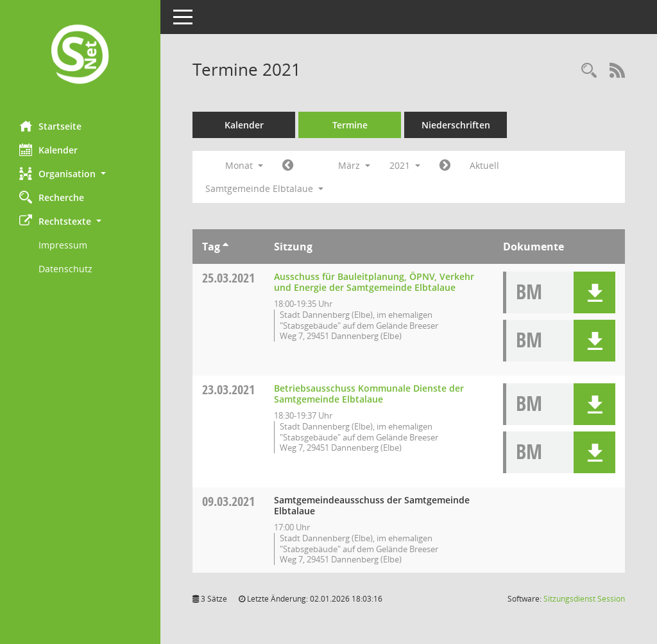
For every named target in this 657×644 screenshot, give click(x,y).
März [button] (354, 165)
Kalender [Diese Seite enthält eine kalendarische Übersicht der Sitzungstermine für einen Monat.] (48, 150)
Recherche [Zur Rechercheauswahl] (52, 197)
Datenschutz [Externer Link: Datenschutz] (65, 269)
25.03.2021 (228, 278)
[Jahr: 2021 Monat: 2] (288, 166)
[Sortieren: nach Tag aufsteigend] (226, 247)
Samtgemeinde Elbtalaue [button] (264, 188)
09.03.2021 (228, 501)
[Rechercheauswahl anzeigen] (589, 71)
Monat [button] (244, 165)
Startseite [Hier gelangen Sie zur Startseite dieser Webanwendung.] (50, 126)
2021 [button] (405, 165)
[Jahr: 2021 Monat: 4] (445, 166)
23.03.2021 (228, 389)
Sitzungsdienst (584, 599)
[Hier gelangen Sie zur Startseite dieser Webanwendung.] (80, 56)
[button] (80, 174)
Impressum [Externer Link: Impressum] (63, 245)
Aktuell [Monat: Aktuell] (484, 165)
